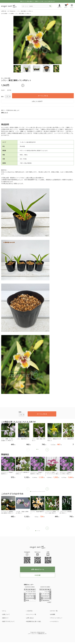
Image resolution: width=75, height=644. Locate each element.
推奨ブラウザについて (8, 621)
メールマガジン (54, 621)
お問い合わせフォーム (38, 569)
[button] (47, 450)
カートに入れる (43, 96)
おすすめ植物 (4, 14)
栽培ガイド (5, 618)
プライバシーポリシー (56, 618)
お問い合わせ (30, 618)
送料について (5, 113)
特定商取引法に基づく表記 (34, 621)
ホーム (4, 611)
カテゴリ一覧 (54, 611)
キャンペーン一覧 (31, 614)
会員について (6, 614)
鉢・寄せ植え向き (12, 11)
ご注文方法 (29, 611)
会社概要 (53, 614)
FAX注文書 (37, 575)
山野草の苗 (4, 11)
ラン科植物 (11, 14)
